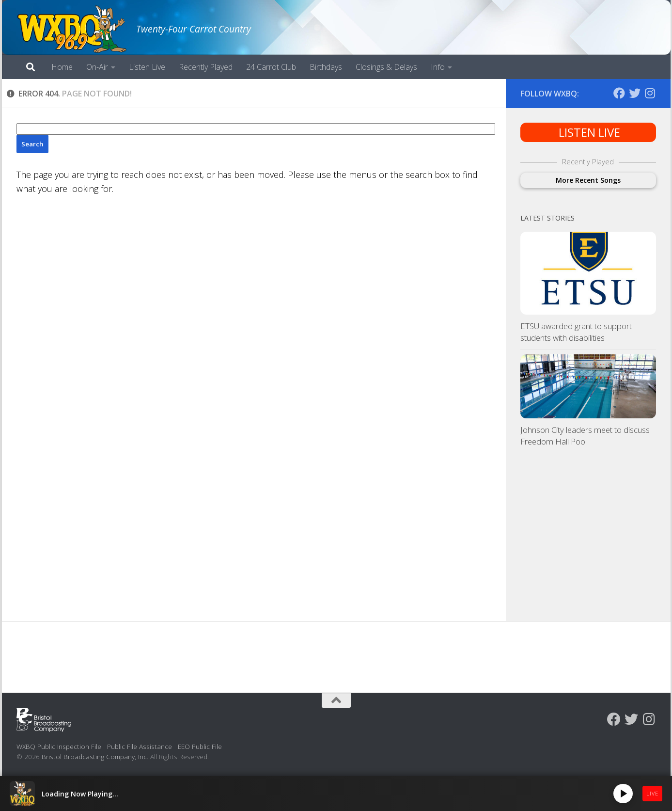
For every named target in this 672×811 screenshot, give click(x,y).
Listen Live (147, 67)
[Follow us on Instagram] (650, 93)
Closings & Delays (386, 67)
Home (62, 67)
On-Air (97, 67)
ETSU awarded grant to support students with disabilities (576, 332)
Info (438, 67)
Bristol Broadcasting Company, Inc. (95, 756)
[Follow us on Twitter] (635, 93)
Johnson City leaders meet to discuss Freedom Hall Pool (585, 436)
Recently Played (206, 67)
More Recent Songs (588, 180)
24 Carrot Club (271, 67)
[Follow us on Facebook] (619, 93)
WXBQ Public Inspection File (59, 746)
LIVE (652, 793)
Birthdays (326, 67)
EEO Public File (200, 746)
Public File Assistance (140, 746)
